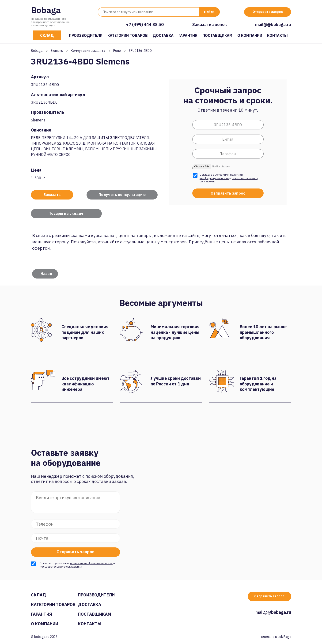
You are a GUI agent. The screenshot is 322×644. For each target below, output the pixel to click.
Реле (117, 51)
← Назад (44, 274)
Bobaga (46, 10)
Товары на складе (66, 213)
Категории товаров (128, 35)
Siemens (57, 51)
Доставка (163, 35)
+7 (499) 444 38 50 (145, 24)
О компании (250, 35)
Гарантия (188, 35)
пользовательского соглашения (61, 567)
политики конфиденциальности (221, 176)
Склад (47, 35)
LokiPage (284, 637)
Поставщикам (217, 35)
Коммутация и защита (88, 51)
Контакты (277, 35)
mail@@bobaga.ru (273, 24)
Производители (86, 35)
